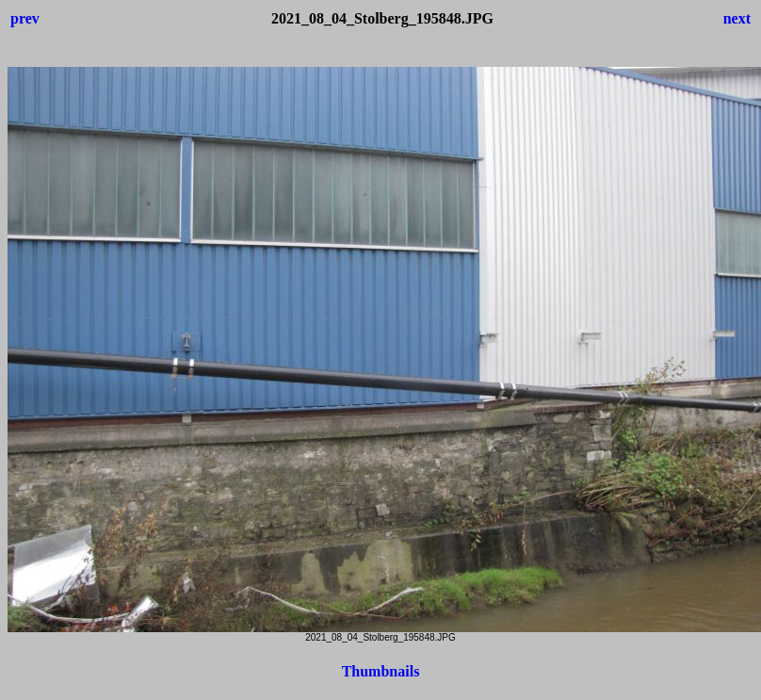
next (737, 18)
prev (25, 18)
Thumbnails (381, 671)
